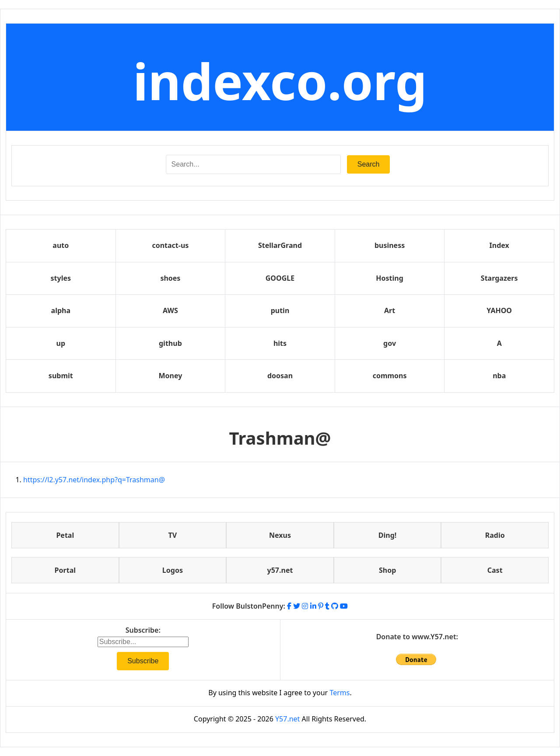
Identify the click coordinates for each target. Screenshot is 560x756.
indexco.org (280, 81)
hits (280, 343)
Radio (495, 535)
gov (390, 343)
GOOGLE (280, 278)
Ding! (388, 535)
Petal (65, 535)
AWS (170, 310)
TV (173, 535)
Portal (65, 570)
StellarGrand (280, 245)
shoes (170, 278)
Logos (173, 570)
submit (61, 376)
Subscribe (143, 661)
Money (170, 376)
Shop (387, 570)
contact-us (170, 245)
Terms (339, 693)
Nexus (280, 535)
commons (390, 376)
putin (280, 310)
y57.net (280, 570)
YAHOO (499, 310)
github (170, 343)
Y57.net (287, 719)
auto (61, 245)
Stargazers (499, 278)
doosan (280, 376)
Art (390, 310)
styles (61, 278)
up (61, 343)
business (390, 245)
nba (499, 376)
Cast (495, 570)
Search (369, 164)
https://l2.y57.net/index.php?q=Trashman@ (94, 480)
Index (499, 245)
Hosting (390, 278)
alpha (61, 310)
